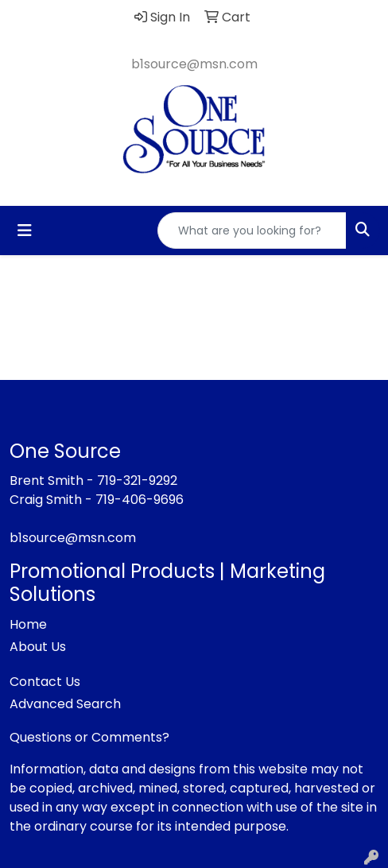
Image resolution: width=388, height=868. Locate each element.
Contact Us (45, 682)
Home (28, 624)
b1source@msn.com (194, 64)
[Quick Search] (252, 231)
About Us (38, 647)
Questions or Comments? (89, 737)
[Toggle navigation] (25, 231)
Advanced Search (65, 704)
